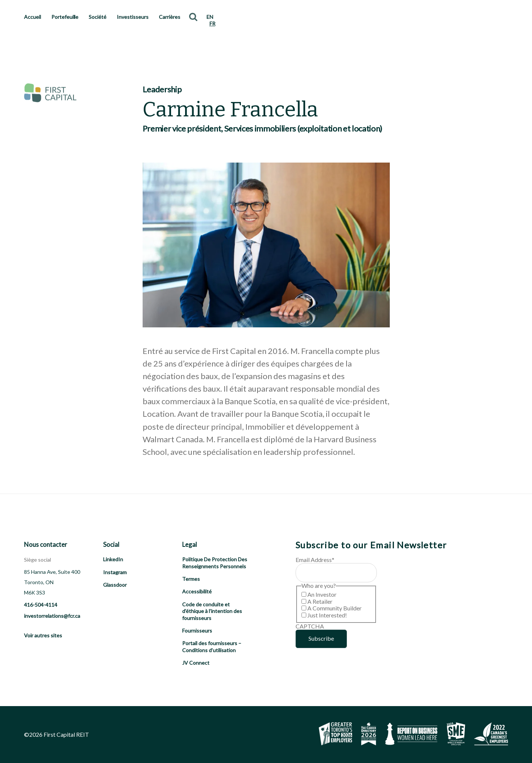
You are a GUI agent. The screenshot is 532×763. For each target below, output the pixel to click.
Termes (191, 579)
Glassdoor (115, 585)
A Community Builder (335, 608)
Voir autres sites (43, 635)
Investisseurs (133, 17)
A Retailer (320, 601)
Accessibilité (197, 591)
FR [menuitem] (212, 23)
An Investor (322, 594)
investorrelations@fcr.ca (52, 616)
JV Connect (196, 663)
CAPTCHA (310, 626)
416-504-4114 (41, 605)
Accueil (33, 17)
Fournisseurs (197, 631)
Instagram (115, 572)
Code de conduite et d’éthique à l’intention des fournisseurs (212, 611)
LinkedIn (113, 559)
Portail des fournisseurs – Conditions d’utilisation (212, 646)
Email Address (315, 560)
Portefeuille (65, 17)
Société (98, 17)
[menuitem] (210, 17)
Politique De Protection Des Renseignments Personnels (215, 563)
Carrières (170, 17)
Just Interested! (327, 615)
